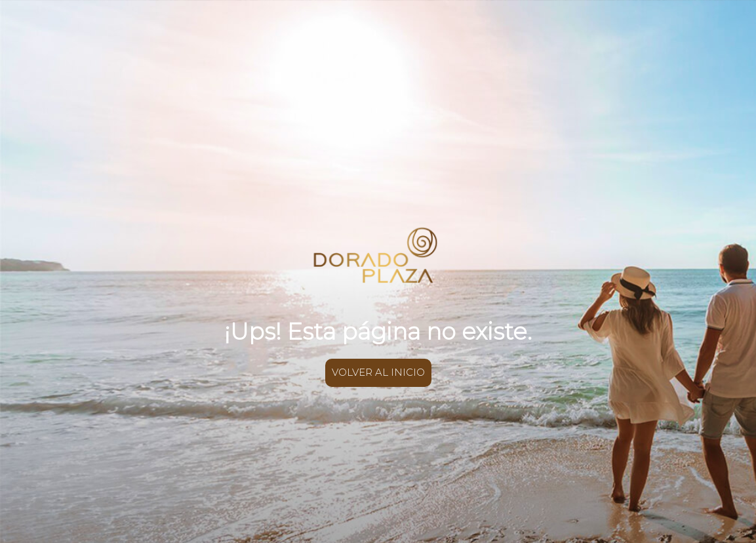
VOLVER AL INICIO (378, 372)
